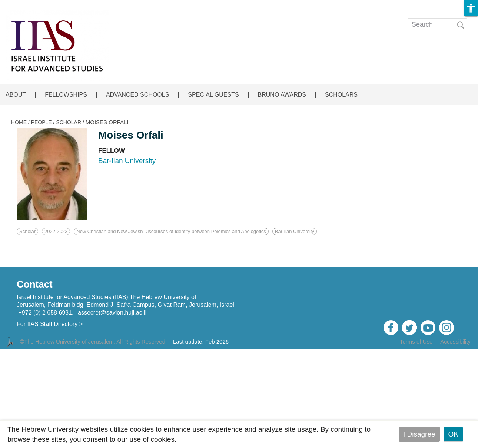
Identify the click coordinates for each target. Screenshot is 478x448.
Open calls (325, 20)
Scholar (27, 231)
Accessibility (455, 341)
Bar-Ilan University (295, 231)
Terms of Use (416, 341)
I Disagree (419, 434)
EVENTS (227, 20)
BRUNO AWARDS (282, 95)
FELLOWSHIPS (66, 95)
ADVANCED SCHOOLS (137, 95)
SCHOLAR (69, 122)
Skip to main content (32, 5)
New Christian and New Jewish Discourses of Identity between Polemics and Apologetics (171, 231)
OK (453, 434)
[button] (471, 8)
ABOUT (16, 95)
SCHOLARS (341, 95)
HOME (19, 122)
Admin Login (453, 351)
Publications (273, 20)
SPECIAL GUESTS (213, 95)
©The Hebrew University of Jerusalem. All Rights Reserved (93, 341)
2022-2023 (56, 231)
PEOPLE (42, 122)
